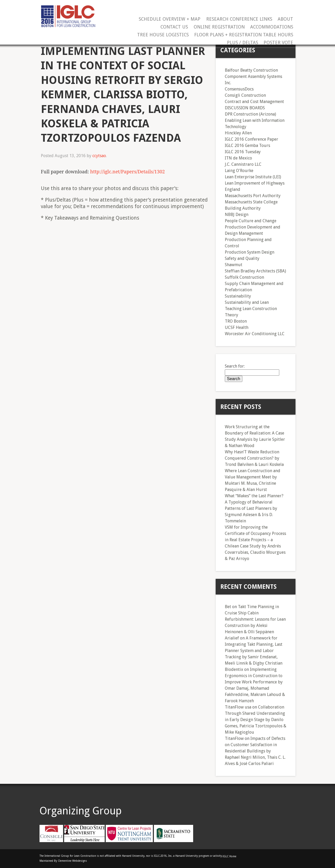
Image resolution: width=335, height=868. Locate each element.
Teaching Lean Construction (251, 309)
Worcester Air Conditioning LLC (255, 334)
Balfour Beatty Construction (251, 70)
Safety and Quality (242, 258)
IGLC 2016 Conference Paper (252, 139)
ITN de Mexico (238, 158)
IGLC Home (230, 856)
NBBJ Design (237, 215)
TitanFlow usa (238, 707)
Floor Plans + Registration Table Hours (244, 35)
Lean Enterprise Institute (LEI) (253, 177)
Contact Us (174, 27)
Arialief (232, 638)
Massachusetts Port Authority (253, 196)
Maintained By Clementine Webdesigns (63, 861)
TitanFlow (234, 738)
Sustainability (238, 296)
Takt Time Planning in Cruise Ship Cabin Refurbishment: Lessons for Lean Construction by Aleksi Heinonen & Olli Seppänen (255, 619)
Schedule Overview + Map (170, 19)
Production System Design (250, 252)
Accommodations (272, 27)
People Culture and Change (251, 221)
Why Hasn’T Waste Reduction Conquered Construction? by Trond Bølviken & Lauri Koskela (254, 458)
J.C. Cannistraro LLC (243, 164)
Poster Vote (278, 43)
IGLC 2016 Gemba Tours (247, 145)
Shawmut (234, 265)
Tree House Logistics (163, 35)
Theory (231, 315)
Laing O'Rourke (239, 171)
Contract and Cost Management (254, 102)
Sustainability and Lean (247, 302)
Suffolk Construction (244, 277)
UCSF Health (237, 327)
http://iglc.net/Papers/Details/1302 (127, 172)
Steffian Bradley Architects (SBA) (255, 271)
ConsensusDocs (239, 89)
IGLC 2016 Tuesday (243, 152)
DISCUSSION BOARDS (245, 108)
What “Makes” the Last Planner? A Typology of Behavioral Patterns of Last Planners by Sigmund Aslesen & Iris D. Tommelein (254, 508)
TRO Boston (236, 321)
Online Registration (219, 27)
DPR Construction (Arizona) (250, 114)
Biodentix (234, 669)
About (285, 19)
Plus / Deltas (242, 43)
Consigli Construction (245, 95)
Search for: (235, 366)
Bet (228, 607)
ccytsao (99, 156)
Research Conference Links (239, 19)
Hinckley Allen (238, 133)
